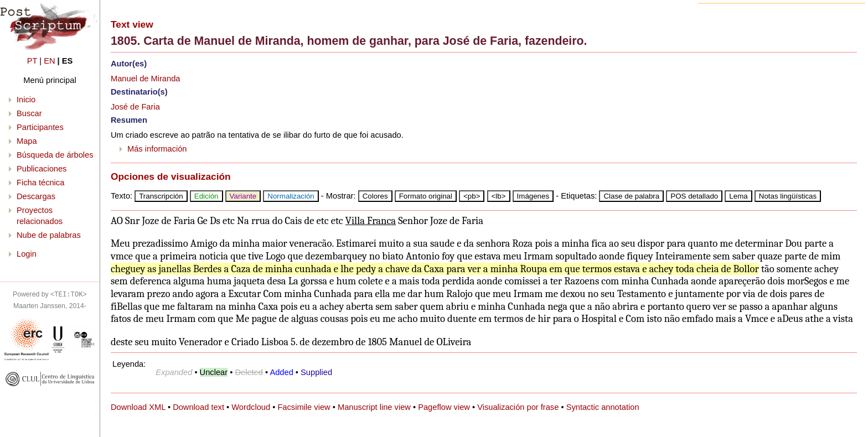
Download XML (138, 407)
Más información (157, 149)
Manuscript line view (374, 407)
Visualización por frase (518, 407)
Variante (243, 196)
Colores (375, 196)
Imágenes (533, 196)
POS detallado (694, 196)
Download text (198, 407)
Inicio (26, 100)
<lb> (499, 196)
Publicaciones (42, 169)
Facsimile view (304, 407)
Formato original (426, 196)
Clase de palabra (631, 196)
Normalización (291, 196)
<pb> (472, 196)
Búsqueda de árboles (55, 155)
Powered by (50, 294)
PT (32, 61)
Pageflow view (444, 407)
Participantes (40, 127)
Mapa (27, 141)
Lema (738, 196)
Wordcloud (251, 407)
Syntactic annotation (603, 407)
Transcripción (161, 196)
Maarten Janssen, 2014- (50, 306)
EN (49, 61)
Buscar (29, 113)
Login (27, 254)
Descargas (36, 196)
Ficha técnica (40, 183)
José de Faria (135, 107)
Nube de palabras (49, 235)
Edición (206, 196)
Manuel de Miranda (145, 79)
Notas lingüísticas (788, 196)
